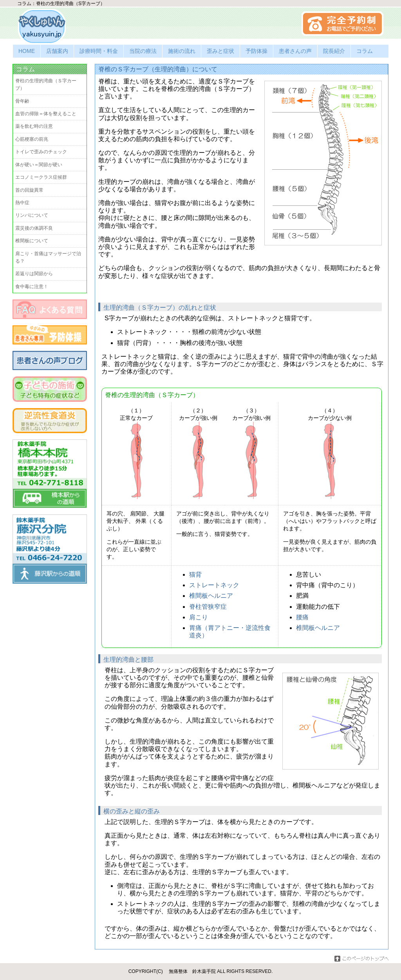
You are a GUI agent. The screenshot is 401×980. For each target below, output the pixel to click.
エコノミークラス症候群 (41, 177)
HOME (27, 51)
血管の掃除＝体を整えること (46, 114)
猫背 (195, 574)
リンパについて (32, 215)
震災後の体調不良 (34, 228)
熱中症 (22, 203)
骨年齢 (22, 101)
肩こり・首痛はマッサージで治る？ (48, 257)
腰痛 (302, 617)
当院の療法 (143, 51)
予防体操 (256, 51)
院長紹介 (334, 51)
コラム (365, 51)
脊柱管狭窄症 (208, 607)
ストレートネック (214, 585)
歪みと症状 (220, 51)
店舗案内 (57, 51)
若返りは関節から (34, 274)
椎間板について (32, 241)
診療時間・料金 (99, 51)
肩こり (199, 617)
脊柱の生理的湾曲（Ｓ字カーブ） (46, 84)
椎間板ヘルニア (211, 596)
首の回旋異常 (29, 190)
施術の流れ (182, 51)
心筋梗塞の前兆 (32, 139)
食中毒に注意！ (32, 287)
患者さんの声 (295, 51)
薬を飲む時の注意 (34, 126)
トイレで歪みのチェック (41, 152)
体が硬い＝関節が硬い (39, 165)
